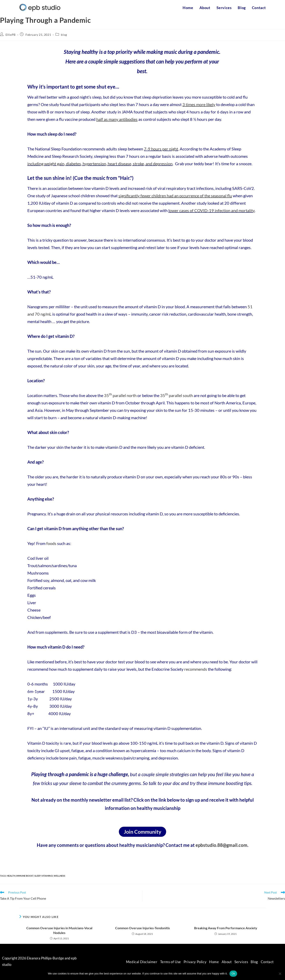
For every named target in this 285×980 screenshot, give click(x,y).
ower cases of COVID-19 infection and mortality (212, 210)
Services (241, 962)
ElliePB (11, 35)
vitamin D (47, 876)
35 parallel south (177, 395)
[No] (280, 974)
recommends (196, 669)
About (227, 962)
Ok (233, 974)
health (11, 876)
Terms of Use (171, 962)
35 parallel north (120, 395)
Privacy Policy (195, 962)
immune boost (25, 876)
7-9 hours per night (161, 149)
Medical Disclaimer (142, 962)
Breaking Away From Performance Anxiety (226, 928)
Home (214, 962)
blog (64, 35)
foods (51, 543)
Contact (267, 962)
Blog (254, 962)
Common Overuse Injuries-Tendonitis (142, 928)
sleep (37, 876)
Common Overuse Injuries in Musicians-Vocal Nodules (59, 930)
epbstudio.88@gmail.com (221, 845)
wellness (59, 876)
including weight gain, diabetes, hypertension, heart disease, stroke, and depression (100, 164)
